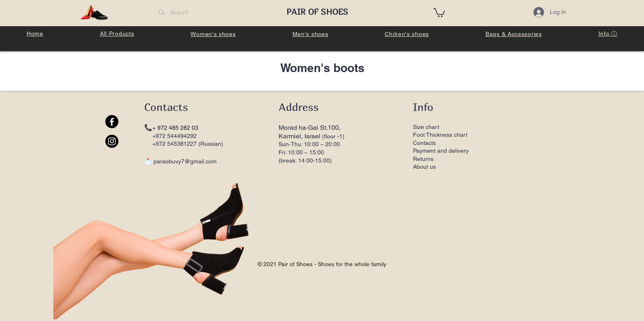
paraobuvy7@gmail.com (185, 161)
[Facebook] (112, 122)
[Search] (215, 13)
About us (424, 167)
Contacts (424, 143)
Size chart (426, 127)
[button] (439, 12)
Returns (424, 159)
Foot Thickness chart (440, 135)
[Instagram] (112, 141)
